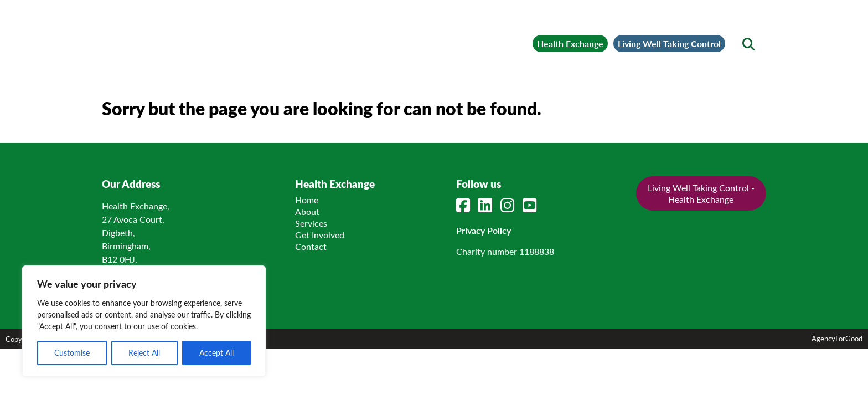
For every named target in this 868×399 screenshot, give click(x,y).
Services (313, 259)
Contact (313, 282)
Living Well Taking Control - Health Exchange (694, 229)
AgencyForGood (837, 374)
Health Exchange (491, 37)
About (309, 247)
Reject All (144, 353)
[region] (144, 321)
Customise (72, 353)
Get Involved (322, 271)
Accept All (216, 353)
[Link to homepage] (200, 37)
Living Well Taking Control (640, 37)
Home (309, 236)
